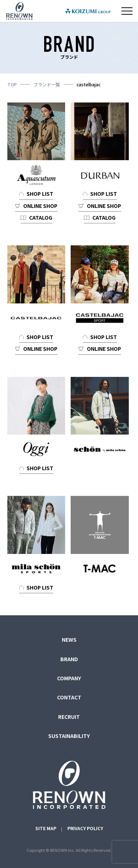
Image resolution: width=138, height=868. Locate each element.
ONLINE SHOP (40, 206)
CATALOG (41, 217)
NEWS (69, 640)
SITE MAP (46, 828)
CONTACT (69, 697)
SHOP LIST (40, 194)
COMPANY (69, 678)
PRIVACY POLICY (85, 828)
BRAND (69, 659)
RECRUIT (69, 717)
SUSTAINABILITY (69, 736)
